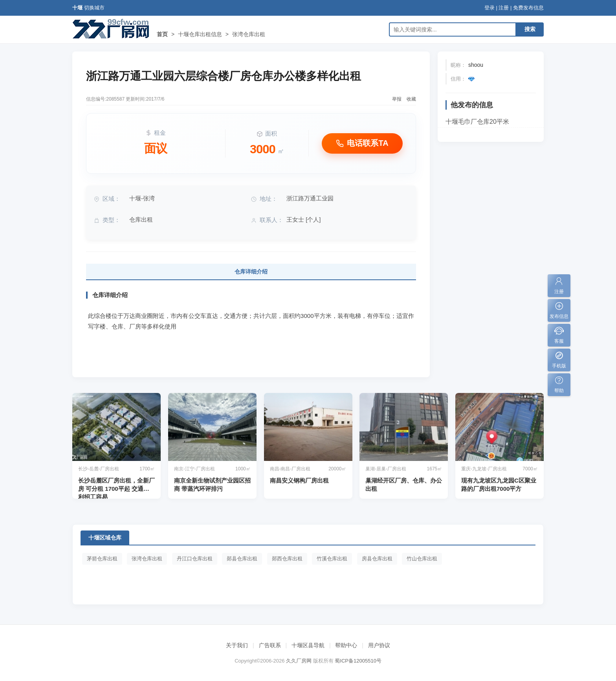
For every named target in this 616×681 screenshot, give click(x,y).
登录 (489, 8)
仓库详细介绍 (251, 272)
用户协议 (379, 645)
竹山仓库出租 (422, 559)
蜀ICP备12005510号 (358, 661)
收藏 (411, 99)
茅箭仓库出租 (102, 559)
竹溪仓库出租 (332, 559)
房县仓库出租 (377, 559)
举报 (397, 99)
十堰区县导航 (308, 645)
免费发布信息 (528, 8)
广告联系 (270, 645)
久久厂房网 (299, 661)
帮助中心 (346, 645)
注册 (504, 8)
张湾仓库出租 (249, 34)
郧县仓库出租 (242, 559)
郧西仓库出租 (287, 559)
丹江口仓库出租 (195, 559)
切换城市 (94, 8)
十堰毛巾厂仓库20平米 (477, 122)
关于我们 (237, 645)
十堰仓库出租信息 (200, 34)
